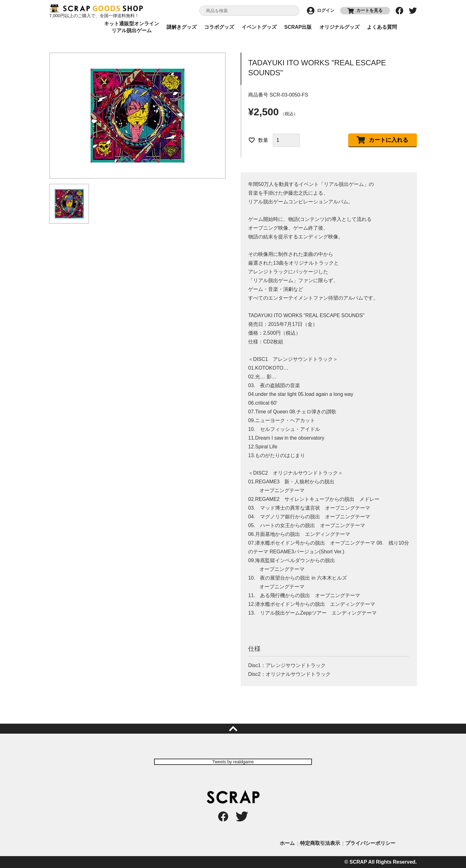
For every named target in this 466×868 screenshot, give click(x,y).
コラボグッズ (219, 27)
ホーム (287, 843)
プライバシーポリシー (370, 843)
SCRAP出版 (298, 27)
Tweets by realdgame (233, 762)
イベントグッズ (259, 27)
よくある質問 (382, 27)
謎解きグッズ (182, 27)
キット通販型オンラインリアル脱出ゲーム (132, 27)
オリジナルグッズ (339, 27)
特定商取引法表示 (320, 843)
